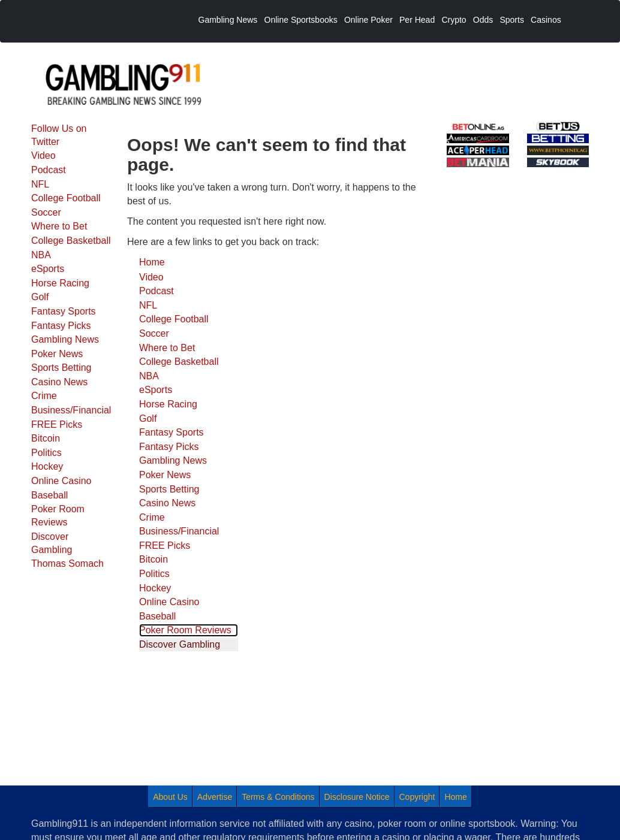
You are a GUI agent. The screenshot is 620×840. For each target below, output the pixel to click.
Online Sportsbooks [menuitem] (301, 20)
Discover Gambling (52, 543)
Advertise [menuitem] (215, 797)
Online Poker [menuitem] (368, 20)
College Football (66, 198)
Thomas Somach (67, 563)
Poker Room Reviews (58, 516)
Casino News (59, 382)
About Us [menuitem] (170, 797)
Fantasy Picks (61, 326)
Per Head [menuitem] (417, 20)
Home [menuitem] (455, 797)
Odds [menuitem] (483, 20)
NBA (41, 255)
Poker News (57, 354)
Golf (40, 297)
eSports (48, 269)
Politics (46, 453)
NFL (40, 184)
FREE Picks (57, 424)
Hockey (47, 466)
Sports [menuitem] (511, 20)
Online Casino (61, 481)
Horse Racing (60, 283)
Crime (44, 396)
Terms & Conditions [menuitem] (278, 797)
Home (152, 262)
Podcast (49, 170)
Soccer (46, 212)
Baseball (49, 495)
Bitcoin (46, 438)
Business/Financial (71, 410)
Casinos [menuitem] (546, 20)
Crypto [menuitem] (454, 20)
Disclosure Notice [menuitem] (357, 797)
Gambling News (65, 339)
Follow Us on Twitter (59, 135)
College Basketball (71, 241)
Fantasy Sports (64, 311)
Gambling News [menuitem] (228, 20)
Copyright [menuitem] (417, 797)
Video (43, 155)
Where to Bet (59, 226)
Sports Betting (61, 368)
